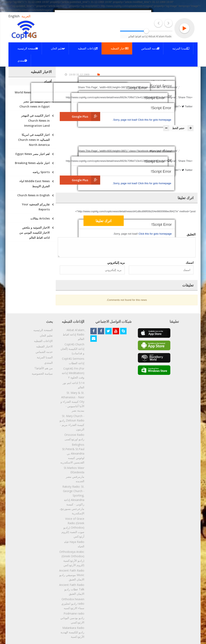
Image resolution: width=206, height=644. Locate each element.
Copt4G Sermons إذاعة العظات (73, 361)
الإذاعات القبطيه (43, 341)
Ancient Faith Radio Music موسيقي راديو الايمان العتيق (72, 575)
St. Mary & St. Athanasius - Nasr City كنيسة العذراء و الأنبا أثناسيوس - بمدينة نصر (72, 402)
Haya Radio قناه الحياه (74, 544)
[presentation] (163, 221)
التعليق (191, 234)
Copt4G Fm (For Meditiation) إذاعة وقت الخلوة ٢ (73, 373)
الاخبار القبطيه (44, 346)
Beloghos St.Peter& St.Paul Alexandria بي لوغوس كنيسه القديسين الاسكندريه (72, 453)
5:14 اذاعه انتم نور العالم (73, 385)
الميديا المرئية (45, 357)
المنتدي (48, 363)
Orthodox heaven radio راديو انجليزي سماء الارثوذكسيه (73, 604)
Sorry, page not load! (126, 120)
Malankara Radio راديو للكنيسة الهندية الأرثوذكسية (72, 632)
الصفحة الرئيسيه (43, 330)
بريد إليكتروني (116, 262)
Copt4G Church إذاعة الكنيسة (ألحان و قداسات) (72, 349)
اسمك (190, 262)
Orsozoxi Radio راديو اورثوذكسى (74, 437)
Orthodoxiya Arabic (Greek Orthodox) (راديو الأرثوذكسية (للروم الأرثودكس (72, 558)
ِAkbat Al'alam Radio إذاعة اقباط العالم (74, 334)
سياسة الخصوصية (42, 374)
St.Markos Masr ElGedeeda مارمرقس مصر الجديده (74, 474)
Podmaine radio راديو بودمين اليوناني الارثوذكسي (72, 618)
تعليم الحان (46, 335)
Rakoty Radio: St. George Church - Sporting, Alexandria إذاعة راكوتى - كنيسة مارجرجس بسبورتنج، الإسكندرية (72, 500)
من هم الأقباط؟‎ (44, 368)
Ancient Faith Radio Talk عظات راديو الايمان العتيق (72, 589)
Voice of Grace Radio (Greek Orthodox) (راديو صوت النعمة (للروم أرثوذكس (73, 527)
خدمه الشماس (44, 352)
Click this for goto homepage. (142, 120)
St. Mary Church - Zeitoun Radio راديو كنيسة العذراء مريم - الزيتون (72, 423)
